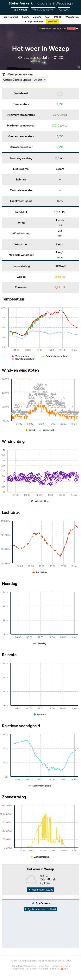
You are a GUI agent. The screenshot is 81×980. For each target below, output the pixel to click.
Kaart (48, 17)
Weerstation (72, 17)
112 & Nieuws (20, 10)
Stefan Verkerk (41, 3)
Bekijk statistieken (62, 966)
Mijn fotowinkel (34, 22)
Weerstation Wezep (40, 890)
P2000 (58, 17)
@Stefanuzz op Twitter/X (41, 909)
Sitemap (55, 969)
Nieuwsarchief (10, 17)
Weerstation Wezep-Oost (59, 28)
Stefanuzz (43, 903)
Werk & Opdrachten (43, 10)
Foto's (25, 17)
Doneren (53, 22)
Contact (64, 10)
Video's (37, 17)
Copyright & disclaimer (25, 969)
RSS (64, 969)
